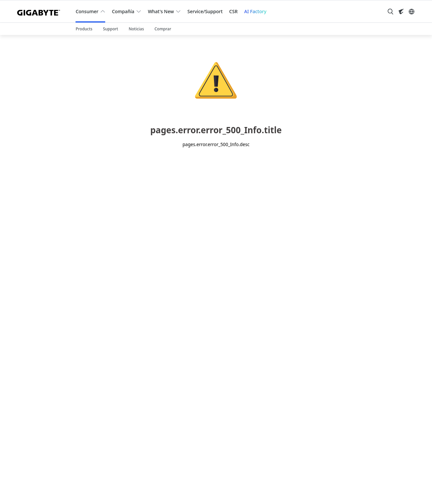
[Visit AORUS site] (401, 12)
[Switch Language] (412, 12)
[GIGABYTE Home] (41, 11)
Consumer (87, 11)
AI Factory (255, 11)
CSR (233, 11)
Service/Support (205, 11)
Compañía (123, 11)
